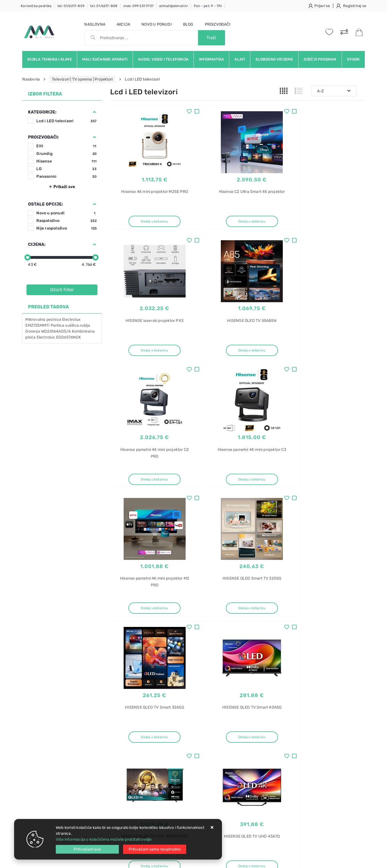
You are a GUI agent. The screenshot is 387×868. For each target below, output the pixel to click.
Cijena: (37, 244)
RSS (293, 690)
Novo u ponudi (157, 24)
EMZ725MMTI (37, 325)
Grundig (66, 154)
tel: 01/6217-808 (104, 6)
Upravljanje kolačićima (131, 787)
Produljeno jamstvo (182, 745)
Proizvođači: (43, 137)
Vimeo (338, 677)
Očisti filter (62, 290)
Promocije (174, 762)
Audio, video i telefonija (163, 59)
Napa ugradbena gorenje (308, 796)
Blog (188, 24)
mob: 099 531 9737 (138, 6)
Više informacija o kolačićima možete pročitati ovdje (104, 839)
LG (66, 169)
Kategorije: (42, 112)
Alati (240, 59)
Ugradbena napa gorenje (308, 776)
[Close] (87, 849)
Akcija (123, 24)
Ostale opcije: (45, 204)
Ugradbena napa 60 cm (307, 806)
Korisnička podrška (36, 6)
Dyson (353, 59)
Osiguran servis (124, 779)
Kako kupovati (123, 745)
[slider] (28, 257)
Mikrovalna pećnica (43, 320)
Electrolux (71, 320)
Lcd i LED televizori (66, 121)
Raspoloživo (66, 221)
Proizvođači (218, 24)
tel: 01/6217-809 (71, 6)
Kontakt (117, 736)
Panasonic (66, 176)
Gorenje (33, 331)
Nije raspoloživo (66, 228)
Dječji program (320, 59)
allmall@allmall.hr (174, 6)
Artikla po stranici (313, 636)
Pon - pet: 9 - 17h (208, 6)
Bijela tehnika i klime (49, 59)
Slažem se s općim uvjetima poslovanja (74, 699)
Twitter (280, 677)
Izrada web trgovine (348, 860)
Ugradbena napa (301, 766)
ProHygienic (297, 756)
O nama (171, 728)
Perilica (58, 325)
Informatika (211, 59)
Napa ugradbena (301, 786)
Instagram (310, 677)
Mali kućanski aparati (105, 59)
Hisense (66, 161)
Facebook (251, 677)
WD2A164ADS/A (56, 331)
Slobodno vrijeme (274, 59)
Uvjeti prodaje (123, 728)
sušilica (72, 325)
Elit (66, 146)
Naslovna (95, 24)
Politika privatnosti (181, 736)
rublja (85, 325)
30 (251, 636)
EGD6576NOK (68, 337)
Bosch (292, 737)
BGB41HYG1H (298, 746)
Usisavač (294, 727)
